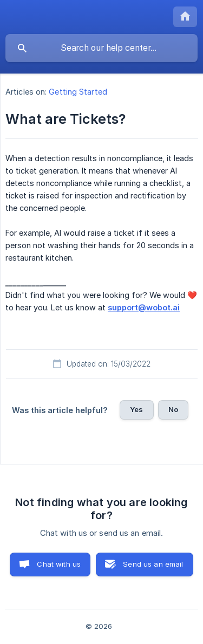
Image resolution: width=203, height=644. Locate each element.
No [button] (173, 409)
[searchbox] (101, 48)
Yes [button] (136, 409)
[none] (185, 17)
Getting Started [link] (78, 92)
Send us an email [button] (153, 564)
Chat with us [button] (59, 564)
